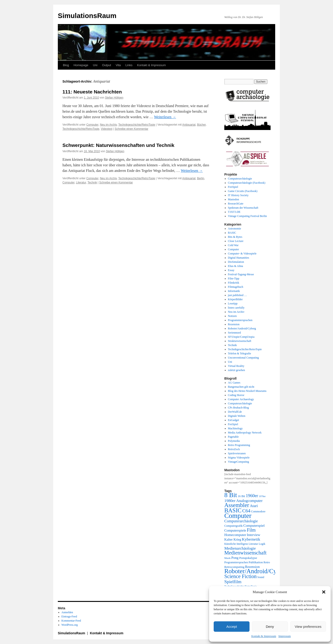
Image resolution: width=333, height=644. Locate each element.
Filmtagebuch (236, 287)
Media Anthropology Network (245, 433)
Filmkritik (234, 283)
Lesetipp (233, 303)
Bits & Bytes (235, 237)
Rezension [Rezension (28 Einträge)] (252, 567)
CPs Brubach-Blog (238, 408)
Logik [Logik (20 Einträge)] (262, 544)
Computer (92, 125)
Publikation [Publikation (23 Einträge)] (256, 562)
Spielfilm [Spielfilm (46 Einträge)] (233, 582)
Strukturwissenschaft (240, 341)
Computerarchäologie (240, 179)
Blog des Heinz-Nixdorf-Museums (247, 391)
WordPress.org (70, 625)
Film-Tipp (234, 279)
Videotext (107, 129)
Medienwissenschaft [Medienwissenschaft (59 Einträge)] (245, 553)
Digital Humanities (239, 258)
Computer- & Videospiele (242, 254)
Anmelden (67, 612)
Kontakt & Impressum (264, 636)
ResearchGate (236, 204)
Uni (95, 65)
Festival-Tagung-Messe (241, 274)
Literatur (81, 183)
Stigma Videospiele (239, 458)
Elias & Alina (236, 266)
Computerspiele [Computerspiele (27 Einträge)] (235, 530)
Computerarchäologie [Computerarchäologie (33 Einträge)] (241, 521)
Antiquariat (189, 125)
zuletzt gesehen (237, 370)
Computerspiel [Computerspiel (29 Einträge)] (254, 525)
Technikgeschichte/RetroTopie (137, 125)
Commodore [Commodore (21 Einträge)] (258, 511)
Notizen (232, 316)
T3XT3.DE (234, 212)
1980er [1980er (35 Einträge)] (230, 501)
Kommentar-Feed (71, 621)
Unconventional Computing (244, 358)
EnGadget (234, 420)
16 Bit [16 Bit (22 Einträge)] (241, 496)
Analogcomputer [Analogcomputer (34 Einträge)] (249, 501)
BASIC (232, 233)
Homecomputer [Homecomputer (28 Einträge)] (235, 535)
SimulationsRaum (87, 16)
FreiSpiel (233, 187)
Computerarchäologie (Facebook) (247, 183)
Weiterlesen (165, 117)
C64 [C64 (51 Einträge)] (246, 511)
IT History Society (238, 195)
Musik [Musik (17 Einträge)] (227, 558)
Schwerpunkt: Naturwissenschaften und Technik (118, 145)
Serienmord (234, 333)
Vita (118, 65)
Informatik (234, 291)
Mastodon (234, 199)
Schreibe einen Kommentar (131, 129)
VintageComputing (239, 462)
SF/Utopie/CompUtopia (241, 337)
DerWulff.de (235, 412)
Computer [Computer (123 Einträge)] (238, 516)
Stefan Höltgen (114, 98)
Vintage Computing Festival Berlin (247, 216)
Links (129, 65)
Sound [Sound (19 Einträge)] (261, 577)
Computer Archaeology (241, 399)
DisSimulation (236, 262)
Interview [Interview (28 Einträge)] (253, 535)
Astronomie (235, 229)
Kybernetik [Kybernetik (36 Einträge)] (251, 539)
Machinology (235, 428)
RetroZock (234, 449)
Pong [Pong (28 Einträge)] (235, 558)
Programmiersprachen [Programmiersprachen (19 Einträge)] (236, 562)
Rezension (234, 324)
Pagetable (233, 437)
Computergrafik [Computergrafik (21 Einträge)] (233, 526)
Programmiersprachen (240, 320)
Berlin (201, 178)
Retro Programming (239, 445)
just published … (237, 295)
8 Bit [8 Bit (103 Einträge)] (231, 495)
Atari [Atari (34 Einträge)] (254, 506)
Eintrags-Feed (69, 616)
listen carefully (236, 308)
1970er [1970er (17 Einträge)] (262, 496)
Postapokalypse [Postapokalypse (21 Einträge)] (248, 558)
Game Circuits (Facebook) (243, 191)
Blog (66, 65)
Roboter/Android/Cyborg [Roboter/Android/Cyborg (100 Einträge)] (256, 571)
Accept (232, 627)
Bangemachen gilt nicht (241, 387)
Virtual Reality (236, 366)
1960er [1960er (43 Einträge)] (252, 496)
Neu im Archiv (108, 125)
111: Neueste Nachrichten (92, 92)
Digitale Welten (237, 416)
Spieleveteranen (237, 453)
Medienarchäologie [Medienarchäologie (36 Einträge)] (240, 548)
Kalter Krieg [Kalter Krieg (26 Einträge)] (233, 539)
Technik (92, 183)
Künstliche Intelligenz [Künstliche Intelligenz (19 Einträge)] (236, 544)
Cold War (233, 245)
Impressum (285, 636)
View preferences (308, 627)
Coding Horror (236, 395)
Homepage (81, 65)
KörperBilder (235, 299)
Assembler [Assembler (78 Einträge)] (237, 505)
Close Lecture (236, 241)
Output (106, 65)
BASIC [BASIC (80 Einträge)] (233, 510)
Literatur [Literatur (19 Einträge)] (253, 544)
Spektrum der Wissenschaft (243, 208)
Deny (270, 627)
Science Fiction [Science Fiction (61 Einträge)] (240, 576)
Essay (231, 270)
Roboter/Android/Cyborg (242, 328)
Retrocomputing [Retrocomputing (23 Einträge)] (234, 567)
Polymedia (234, 441)
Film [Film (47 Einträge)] (251, 530)
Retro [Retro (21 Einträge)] (267, 562)
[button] (324, 592)
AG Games (234, 383)
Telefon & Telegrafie (240, 353)
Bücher (201, 125)
